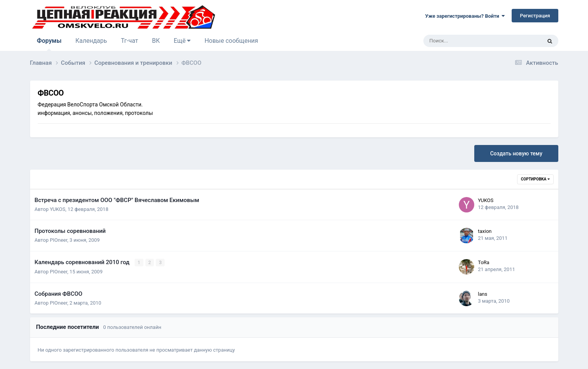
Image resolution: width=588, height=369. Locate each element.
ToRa (484, 262)
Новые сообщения (231, 41)
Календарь (91, 41)
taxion (485, 231)
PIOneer (58, 240)
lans (483, 294)
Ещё (182, 41)
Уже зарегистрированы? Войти (465, 16)
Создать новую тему (516, 153)
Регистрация (535, 16)
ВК (156, 41)
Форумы (49, 44)
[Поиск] (462, 41)
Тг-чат (129, 41)
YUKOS (57, 209)
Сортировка (535, 179)
